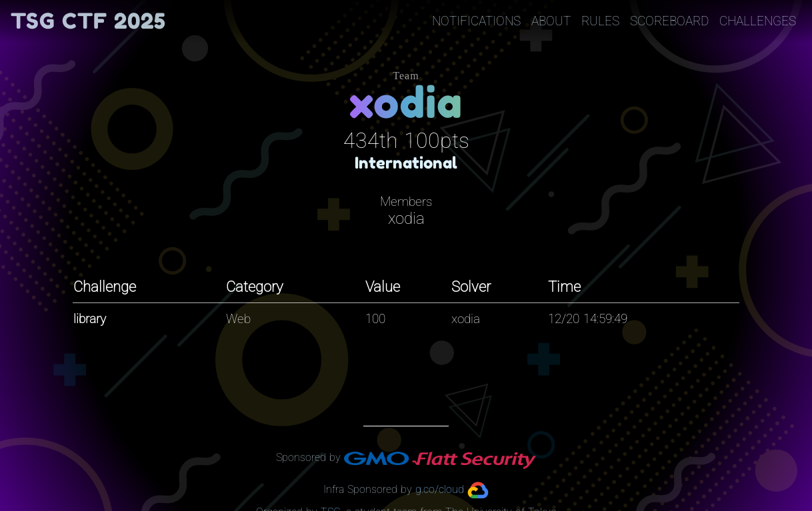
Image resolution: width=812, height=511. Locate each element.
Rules (600, 21)
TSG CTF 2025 (88, 21)
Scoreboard (669, 21)
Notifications (476, 21)
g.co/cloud (440, 489)
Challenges (758, 21)
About (551, 21)
